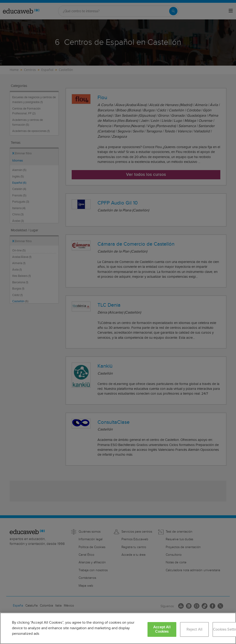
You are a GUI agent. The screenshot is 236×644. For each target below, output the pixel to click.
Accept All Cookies (162, 629)
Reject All (195, 630)
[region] (118, 628)
